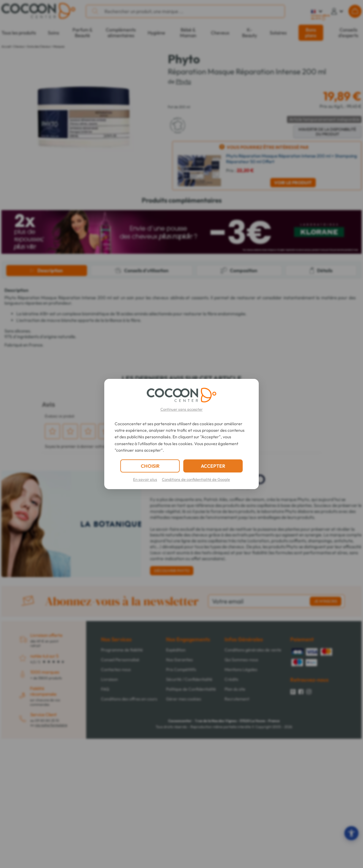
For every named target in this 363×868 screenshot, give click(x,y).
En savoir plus (145, 479)
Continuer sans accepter (181, 409)
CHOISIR (150, 466)
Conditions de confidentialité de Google (196, 479)
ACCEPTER (213, 466)
